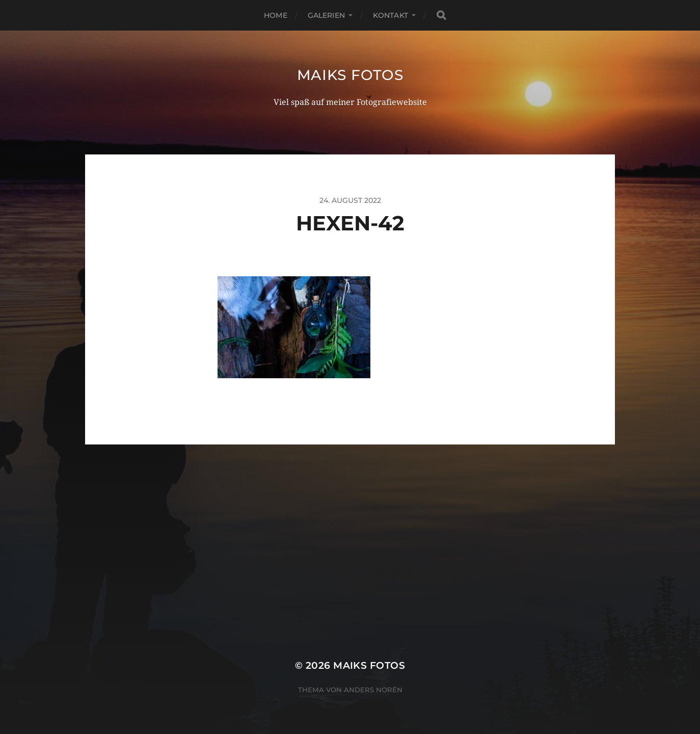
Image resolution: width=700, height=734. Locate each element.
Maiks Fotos (350, 75)
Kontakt (391, 15)
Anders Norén (373, 690)
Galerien (326, 15)
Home (276, 15)
